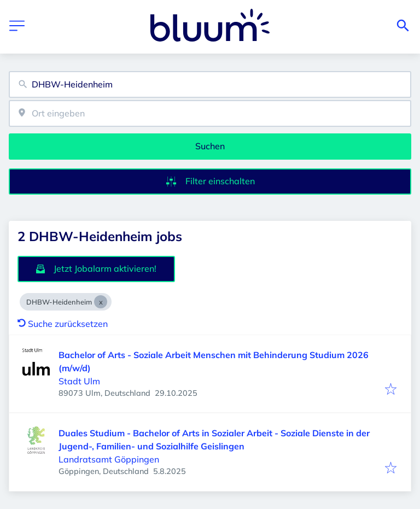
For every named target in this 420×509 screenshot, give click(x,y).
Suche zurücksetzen (63, 324)
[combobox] (210, 84)
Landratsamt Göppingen (109, 459)
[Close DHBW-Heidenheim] (101, 302)
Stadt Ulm (79, 381)
